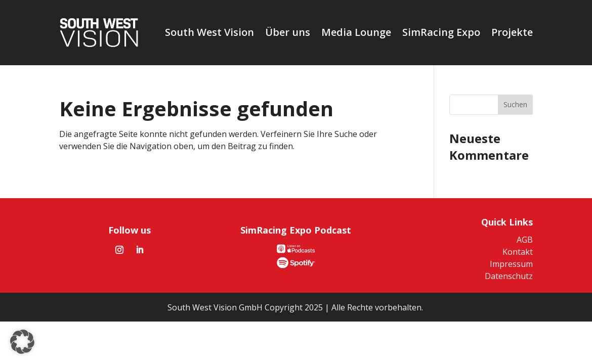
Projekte (512, 32)
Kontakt (518, 252)
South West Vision (209, 32)
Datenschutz (509, 276)
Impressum (511, 264)
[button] (22, 342)
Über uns (288, 32)
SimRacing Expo (441, 32)
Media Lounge (356, 32)
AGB (525, 240)
